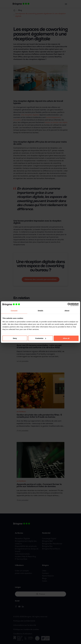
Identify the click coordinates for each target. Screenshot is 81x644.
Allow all (66, 338)
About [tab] (67, 311)
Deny (15, 338)
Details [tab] (40, 311)
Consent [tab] (14, 311)
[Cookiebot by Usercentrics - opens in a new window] (69, 304)
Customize (41, 338)
